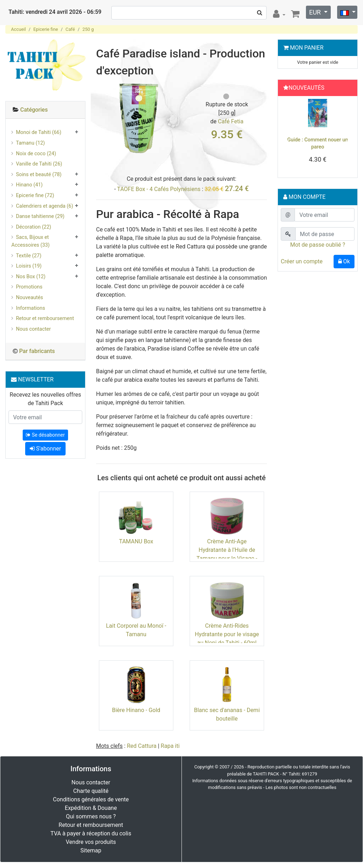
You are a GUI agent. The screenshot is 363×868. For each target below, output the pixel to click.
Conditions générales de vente (91, 799)
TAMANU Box (136, 541)
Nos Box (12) (31, 277)
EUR (316, 12)
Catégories (34, 110)
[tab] (45, 110)
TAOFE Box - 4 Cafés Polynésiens (159, 189)
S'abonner (45, 449)
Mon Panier (307, 48)
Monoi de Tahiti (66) (39, 132)
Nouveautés (29, 298)
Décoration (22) (33, 227)
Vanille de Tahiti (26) (39, 164)
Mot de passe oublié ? (317, 245)
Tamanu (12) (30, 143)
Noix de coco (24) (36, 154)
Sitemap (91, 850)
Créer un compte (302, 261)
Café (70, 29)
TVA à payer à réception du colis (91, 833)
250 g (88, 29)
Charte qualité (91, 791)
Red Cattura (142, 746)
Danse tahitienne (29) (40, 216)
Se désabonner (45, 435)
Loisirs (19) (29, 266)
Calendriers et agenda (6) (44, 206)
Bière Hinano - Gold (136, 710)
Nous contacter (33, 329)
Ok (344, 261)
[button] (286, 139)
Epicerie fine (46, 29)
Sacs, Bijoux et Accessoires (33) (30, 241)
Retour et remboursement (45, 318)
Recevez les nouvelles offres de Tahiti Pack (45, 399)
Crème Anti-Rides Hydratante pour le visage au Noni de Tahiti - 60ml (227, 634)
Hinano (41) (29, 185)
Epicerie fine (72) (35, 195)
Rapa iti (170, 746)
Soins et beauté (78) (39, 175)
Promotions (29, 287)
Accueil (18, 29)
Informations (30, 308)
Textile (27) (29, 256)
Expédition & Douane (91, 808)
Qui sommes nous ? (91, 816)
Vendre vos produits (91, 842)
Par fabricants (37, 351)
